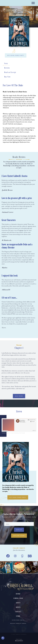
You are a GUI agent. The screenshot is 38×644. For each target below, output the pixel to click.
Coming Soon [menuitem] (18, 598)
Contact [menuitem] (18, 612)
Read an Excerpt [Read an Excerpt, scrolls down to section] (10, 72)
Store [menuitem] (18, 616)
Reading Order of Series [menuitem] (18, 624)
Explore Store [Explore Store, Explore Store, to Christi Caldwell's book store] (19, 536)
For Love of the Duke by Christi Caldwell (18, 433)
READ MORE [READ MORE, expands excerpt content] (19, 396)
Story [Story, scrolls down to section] (6, 64)
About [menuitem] (18, 603)
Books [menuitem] (18, 594)
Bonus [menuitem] (18, 607)
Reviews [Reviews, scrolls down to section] (7, 68)
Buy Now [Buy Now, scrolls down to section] (7, 77)
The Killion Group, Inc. (6, 433)
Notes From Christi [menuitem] (18, 620)
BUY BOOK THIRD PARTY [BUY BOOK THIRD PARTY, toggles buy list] (16, 56)
